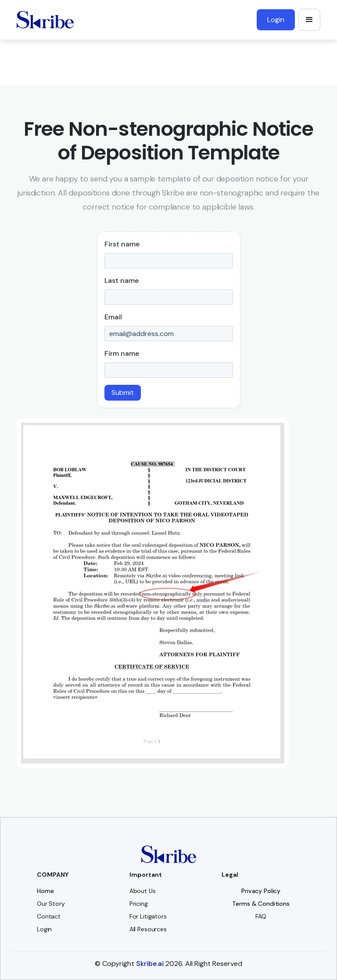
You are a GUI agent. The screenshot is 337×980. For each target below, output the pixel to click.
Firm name (122, 353)
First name (122, 244)
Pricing (139, 904)
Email (113, 317)
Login (44, 929)
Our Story (51, 904)
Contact (49, 916)
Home (45, 891)
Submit (123, 392)
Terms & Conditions (261, 904)
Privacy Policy (261, 891)
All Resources (148, 929)
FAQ (261, 916)
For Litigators (148, 916)
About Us (143, 891)
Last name (122, 280)
